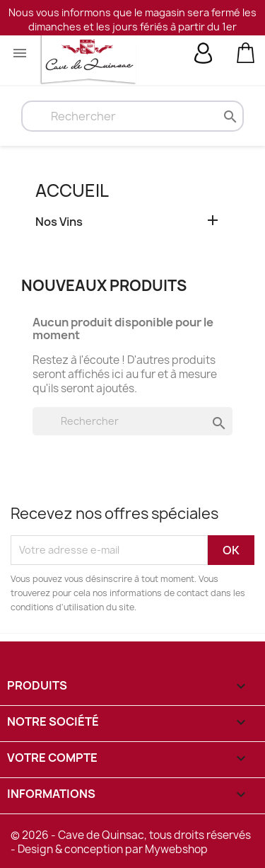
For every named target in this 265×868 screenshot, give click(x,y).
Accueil (72, 190)
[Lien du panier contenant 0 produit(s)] (246, 52)
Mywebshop (176, 849)
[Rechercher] (132, 116)
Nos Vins (59, 222)
